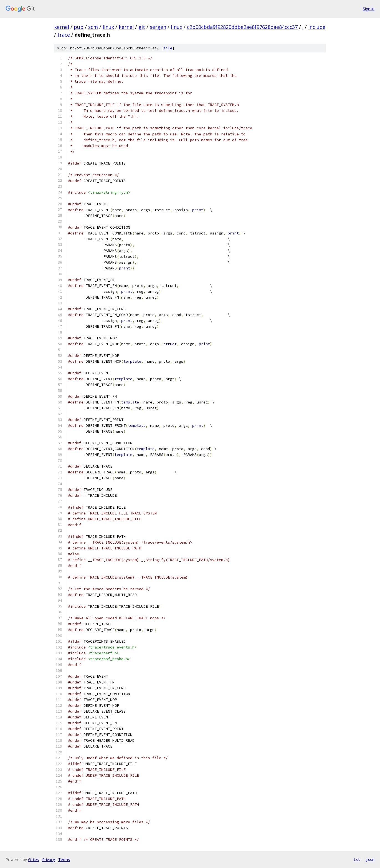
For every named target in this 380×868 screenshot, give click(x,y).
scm (93, 27)
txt (357, 859)
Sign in (369, 9)
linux (108, 27)
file (168, 48)
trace (64, 35)
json (370, 859)
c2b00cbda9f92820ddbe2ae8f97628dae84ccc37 (242, 27)
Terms (64, 860)
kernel (62, 27)
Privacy (49, 860)
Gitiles (33, 860)
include (317, 27)
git (142, 27)
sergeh (158, 27)
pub (79, 27)
